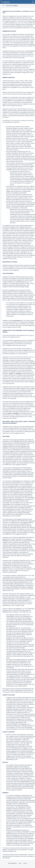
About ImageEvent (12, 863)
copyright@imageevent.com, (22, 282)
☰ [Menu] (33, 2)
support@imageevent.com (9, 344)
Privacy (25, 863)
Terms (20, 863)
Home (3, 6)
